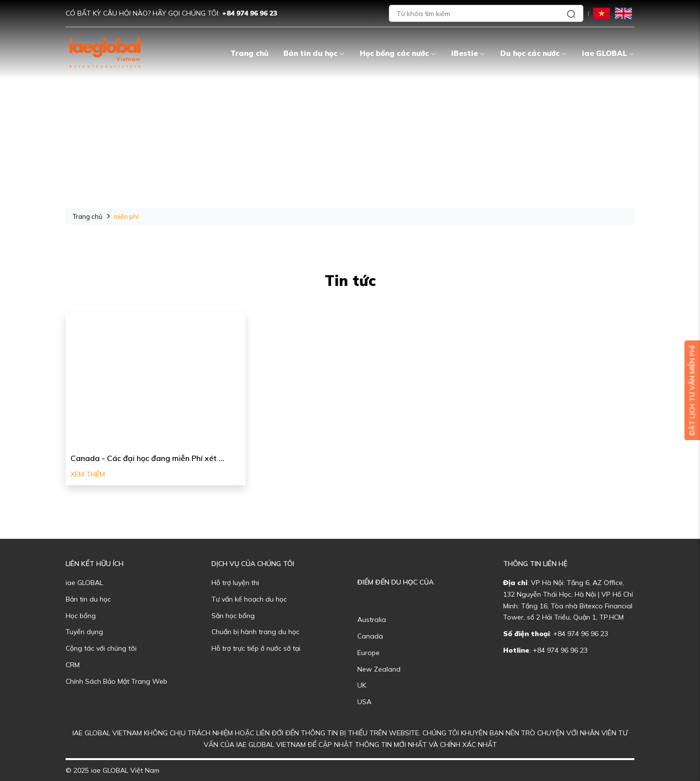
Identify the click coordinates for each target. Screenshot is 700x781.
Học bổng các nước (398, 53)
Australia (372, 620)
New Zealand (379, 669)
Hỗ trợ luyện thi (235, 583)
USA (364, 702)
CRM (73, 665)
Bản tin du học (314, 53)
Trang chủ (249, 53)
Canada (370, 636)
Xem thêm (88, 474)
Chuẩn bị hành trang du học (255, 632)
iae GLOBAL (608, 53)
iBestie (468, 53)
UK (362, 685)
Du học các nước (534, 53)
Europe (368, 653)
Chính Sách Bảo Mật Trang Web (116, 681)
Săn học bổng (233, 616)
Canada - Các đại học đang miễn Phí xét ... (148, 458)
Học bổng (81, 616)
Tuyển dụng (84, 632)
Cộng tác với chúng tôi (101, 648)
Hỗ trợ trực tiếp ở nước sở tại (256, 648)
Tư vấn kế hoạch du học (249, 599)
